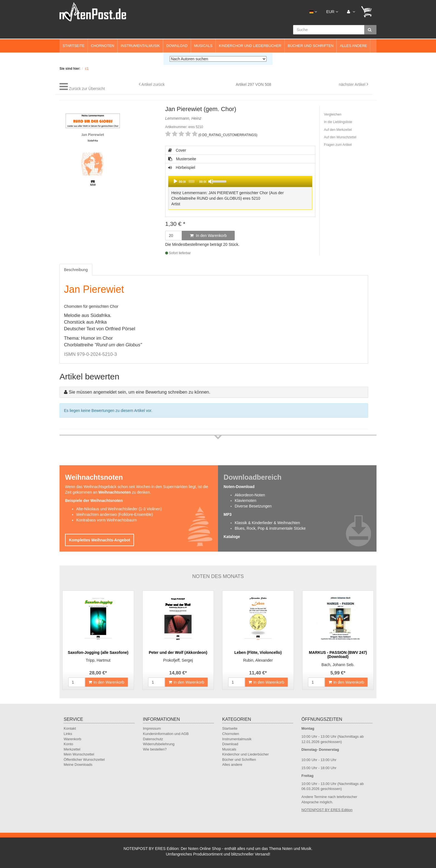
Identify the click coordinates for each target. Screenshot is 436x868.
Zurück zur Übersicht (87, 89)
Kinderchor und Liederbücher (250, 46)
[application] (240, 181)
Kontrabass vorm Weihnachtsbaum (106, 520)
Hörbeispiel (240, 188)
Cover (177, 150)
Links (68, 734)
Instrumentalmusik (140, 46)
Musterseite (182, 159)
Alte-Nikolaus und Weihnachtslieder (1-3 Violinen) (119, 509)
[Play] (175, 181)
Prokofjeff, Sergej (178, 660)
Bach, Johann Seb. (338, 665)
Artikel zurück (153, 84)
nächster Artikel (353, 84)
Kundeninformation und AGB (166, 734)
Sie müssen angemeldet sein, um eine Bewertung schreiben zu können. (139, 392)
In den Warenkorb (208, 236)
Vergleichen (333, 114)
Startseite (74, 46)
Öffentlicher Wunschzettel (84, 760)
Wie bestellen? (155, 749)
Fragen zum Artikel (338, 145)
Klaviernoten (246, 501)
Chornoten (103, 46)
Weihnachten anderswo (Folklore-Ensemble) (115, 514)
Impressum (152, 728)
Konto (68, 744)
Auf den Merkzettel (338, 130)
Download (177, 46)
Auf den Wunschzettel (340, 137)
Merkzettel (72, 749)
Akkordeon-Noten (250, 495)
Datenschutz (153, 739)
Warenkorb (72, 739)
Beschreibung (76, 270)
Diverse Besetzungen (253, 506)
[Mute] (211, 181)
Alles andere (353, 46)
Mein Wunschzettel (79, 754)
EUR (332, 12)
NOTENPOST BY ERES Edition (327, 810)
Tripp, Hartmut (98, 660)
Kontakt (70, 728)
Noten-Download (239, 487)
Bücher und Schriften (311, 46)
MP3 (228, 514)
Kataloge (232, 537)
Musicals (203, 46)
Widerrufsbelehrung (159, 744)
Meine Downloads (78, 765)
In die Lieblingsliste (338, 122)
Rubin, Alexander (258, 660)
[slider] (192, 181)
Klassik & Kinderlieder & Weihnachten (267, 523)
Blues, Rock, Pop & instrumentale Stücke (270, 528)
